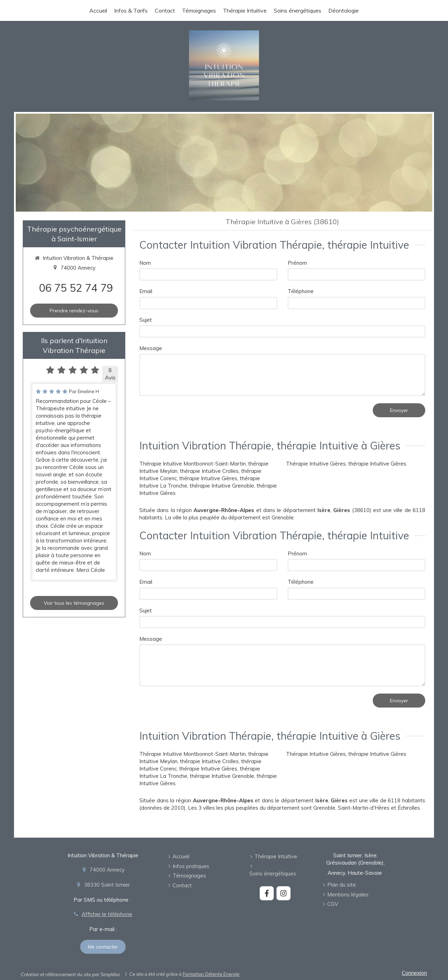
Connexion (414, 973)
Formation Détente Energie (211, 974)
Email (146, 291)
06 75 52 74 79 (76, 288)
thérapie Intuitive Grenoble (222, 486)
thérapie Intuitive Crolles (209, 471)
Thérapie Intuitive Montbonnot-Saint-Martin (192, 464)
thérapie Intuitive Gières (208, 478)
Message (151, 348)
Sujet (146, 320)
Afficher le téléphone (107, 914)
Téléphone (301, 291)
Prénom (297, 263)
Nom (145, 263)
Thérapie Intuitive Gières (316, 464)
